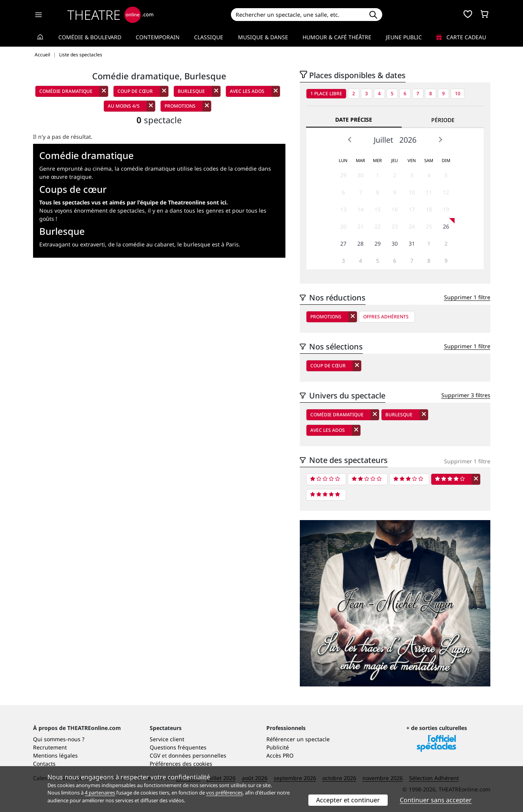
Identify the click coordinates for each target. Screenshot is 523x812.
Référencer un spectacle (298, 739)
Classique (209, 37)
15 (378, 209)
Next (440, 140)
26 (446, 226)
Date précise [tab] (354, 120)
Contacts (44, 764)
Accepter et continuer (348, 800)
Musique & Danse (263, 37)
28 (360, 244)
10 (458, 93)
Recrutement (50, 747)
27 (343, 244)
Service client (167, 739)
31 (412, 244)
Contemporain (158, 37)
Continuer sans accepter (436, 800)
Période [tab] (443, 120)
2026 (408, 140)
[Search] (298, 15)
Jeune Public (404, 37)
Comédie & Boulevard (90, 37)
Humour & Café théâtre (337, 37)
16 (395, 209)
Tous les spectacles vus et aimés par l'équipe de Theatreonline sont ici (133, 202)
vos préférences (224, 793)
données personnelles (197, 755)
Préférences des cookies (181, 764)
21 (360, 226)
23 (395, 226)
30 (360, 175)
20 (343, 226)
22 (378, 226)
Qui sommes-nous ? (59, 739)
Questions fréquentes (178, 747)
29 (343, 175)
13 (343, 209)
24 (412, 226)
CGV (155, 755)
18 (429, 209)
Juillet (383, 140)
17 (412, 209)
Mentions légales (55, 755)
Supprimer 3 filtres (466, 395)
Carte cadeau (461, 37)
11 (429, 192)
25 (429, 226)
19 (446, 209)
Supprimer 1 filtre (467, 297)
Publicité (278, 747)
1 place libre (326, 93)
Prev (350, 140)
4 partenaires (100, 793)
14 (360, 209)
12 (446, 192)
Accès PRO (280, 755)
